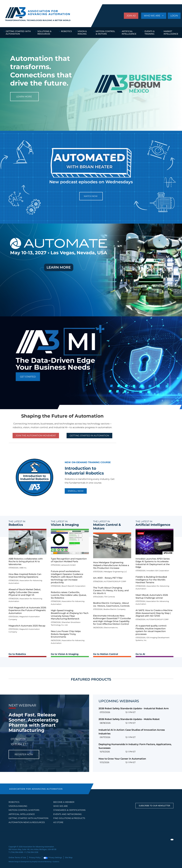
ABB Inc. (23, 568)
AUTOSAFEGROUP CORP (115, 581)
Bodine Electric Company (115, 609)
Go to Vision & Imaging (65, 654)
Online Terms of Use (17, 857)
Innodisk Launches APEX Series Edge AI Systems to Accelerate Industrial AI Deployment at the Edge (153, 563)
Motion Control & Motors (24, 810)
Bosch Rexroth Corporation (74, 586)
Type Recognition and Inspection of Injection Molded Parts (69, 560)
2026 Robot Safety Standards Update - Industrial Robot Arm (134, 708)
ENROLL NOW (76, 491)
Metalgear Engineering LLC (115, 572)
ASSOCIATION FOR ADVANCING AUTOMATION (36, 789)
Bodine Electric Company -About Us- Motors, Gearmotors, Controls (111, 604)
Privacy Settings (50, 857)
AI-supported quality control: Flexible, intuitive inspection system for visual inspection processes (151, 630)
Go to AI (140, 654)
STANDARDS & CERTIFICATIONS (69, 810)
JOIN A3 (131, 16)
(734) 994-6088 (16, 852)
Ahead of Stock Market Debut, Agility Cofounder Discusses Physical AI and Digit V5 (25, 592)
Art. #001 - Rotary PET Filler (108, 578)
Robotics (14, 802)
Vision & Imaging (18, 806)
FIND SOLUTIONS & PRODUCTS (69, 818)
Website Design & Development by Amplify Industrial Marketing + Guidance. (34, 861)
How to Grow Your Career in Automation (122, 759)
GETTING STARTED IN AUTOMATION (89, 435)
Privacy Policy (33, 857)
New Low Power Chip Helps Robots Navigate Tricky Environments (66, 634)
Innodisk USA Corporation (158, 571)
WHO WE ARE (152, 16)
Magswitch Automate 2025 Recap (27, 626)
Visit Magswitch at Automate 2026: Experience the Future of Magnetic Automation (27, 610)
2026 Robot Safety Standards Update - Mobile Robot (129, 719)
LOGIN (174, 16)
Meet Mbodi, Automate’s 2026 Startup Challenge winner (152, 596)
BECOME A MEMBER (64, 802)
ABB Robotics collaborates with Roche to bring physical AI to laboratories (26, 561)
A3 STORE (58, 822)
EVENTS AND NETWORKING (67, 814)
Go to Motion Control (106, 654)
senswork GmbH (68, 565)
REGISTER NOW (24, 754)
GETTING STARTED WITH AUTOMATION (28, 818)
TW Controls (109, 597)
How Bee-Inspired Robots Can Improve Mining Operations (25, 576)
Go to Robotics (17, 654)
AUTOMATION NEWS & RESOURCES (27, 822)
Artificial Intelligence (22, 814)
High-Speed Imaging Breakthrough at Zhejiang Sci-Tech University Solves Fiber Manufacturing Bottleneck (70, 615)
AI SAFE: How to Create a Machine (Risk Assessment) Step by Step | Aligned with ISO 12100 (154, 613)
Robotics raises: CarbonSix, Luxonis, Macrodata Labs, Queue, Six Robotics (69, 595)
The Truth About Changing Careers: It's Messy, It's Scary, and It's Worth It (111, 590)
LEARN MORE (24, 97)
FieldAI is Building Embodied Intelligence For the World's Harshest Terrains (151, 580)
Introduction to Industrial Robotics (84, 471)
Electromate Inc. (111, 628)
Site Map (66, 857)
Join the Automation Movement (36, 435)
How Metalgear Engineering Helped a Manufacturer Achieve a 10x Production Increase (111, 565)
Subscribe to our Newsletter (154, 806)
